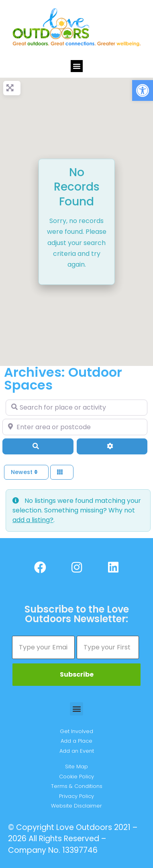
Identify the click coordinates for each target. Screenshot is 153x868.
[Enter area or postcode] (75, 427)
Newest (24, 472)
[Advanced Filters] (112, 446)
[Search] (38, 446)
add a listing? (33, 520)
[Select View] (62, 472)
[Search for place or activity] (76, 408)
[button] (143, 90)
